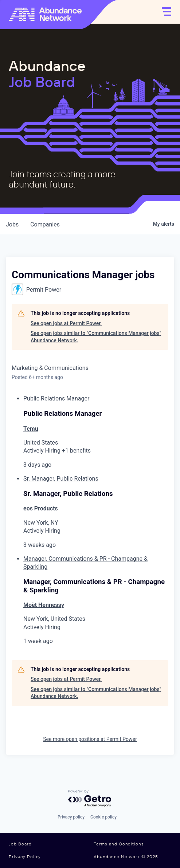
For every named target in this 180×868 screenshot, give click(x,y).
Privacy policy (71, 817)
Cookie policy (103, 817)
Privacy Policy (25, 857)
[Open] (167, 12)
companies (45, 224)
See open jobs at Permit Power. (66, 323)
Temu (31, 429)
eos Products (41, 508)
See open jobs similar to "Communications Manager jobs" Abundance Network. (96, 337)
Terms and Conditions (119, 844)
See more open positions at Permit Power (90, 739)
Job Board (20, 844)
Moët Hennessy (44, 605)
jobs (12, 224)
